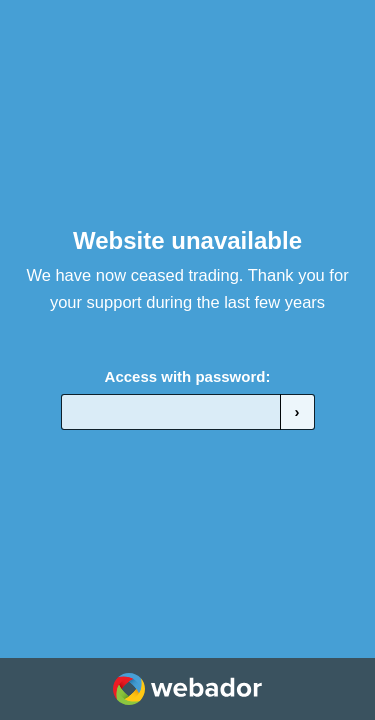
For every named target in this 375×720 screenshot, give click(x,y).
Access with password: (188, 376)
